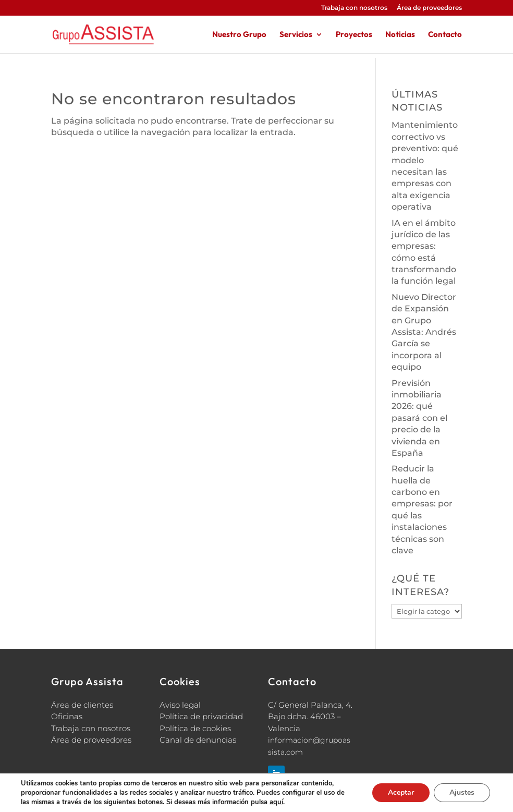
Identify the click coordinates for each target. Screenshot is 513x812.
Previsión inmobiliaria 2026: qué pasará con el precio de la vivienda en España (419, 418)
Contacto (445, 35)
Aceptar (401, 792)
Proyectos (354, 35)
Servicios (296, 35)
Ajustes (462, 792)
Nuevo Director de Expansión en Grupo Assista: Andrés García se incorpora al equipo (424, 332)
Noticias (400, 35)
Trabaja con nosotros (354, 8)
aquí (276, 802)
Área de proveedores (429, 8)
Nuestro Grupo (239, 35)
